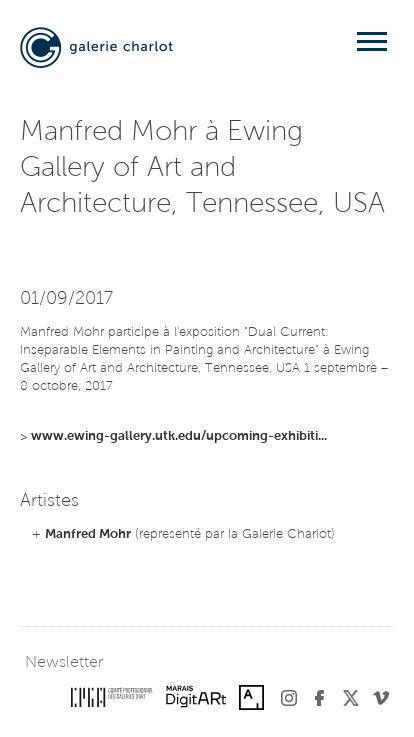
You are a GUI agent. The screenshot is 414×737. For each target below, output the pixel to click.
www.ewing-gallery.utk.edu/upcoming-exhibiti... (179, 436)
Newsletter (64, 663)
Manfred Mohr (88, 534)
